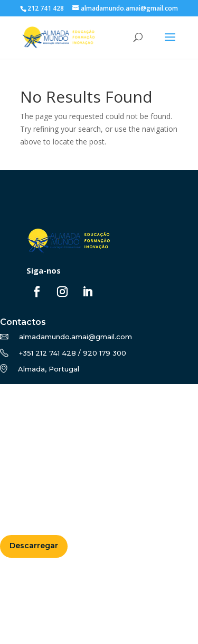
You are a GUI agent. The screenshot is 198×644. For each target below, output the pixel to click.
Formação (24, 416)
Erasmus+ (23, 429)
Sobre (16, 404)
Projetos (21, 441)
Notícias (20, 454)
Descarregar (34, 546)
